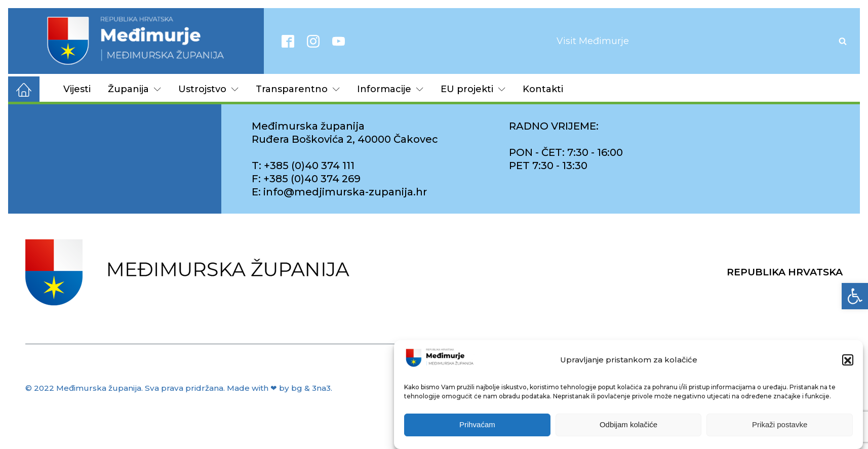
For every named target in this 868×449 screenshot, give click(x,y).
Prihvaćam (477, 427)
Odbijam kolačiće (628, 427)
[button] (848, 363)
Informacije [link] (390, 89)
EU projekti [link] (473, 89)
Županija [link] (134, 89)
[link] (855, 296)
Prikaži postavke (780, 427)
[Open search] (843, 41)
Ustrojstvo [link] (208, 89)
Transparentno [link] (298, 89)
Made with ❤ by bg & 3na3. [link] (280, 388)
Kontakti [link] (543, 89)
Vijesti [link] (77, 89)
